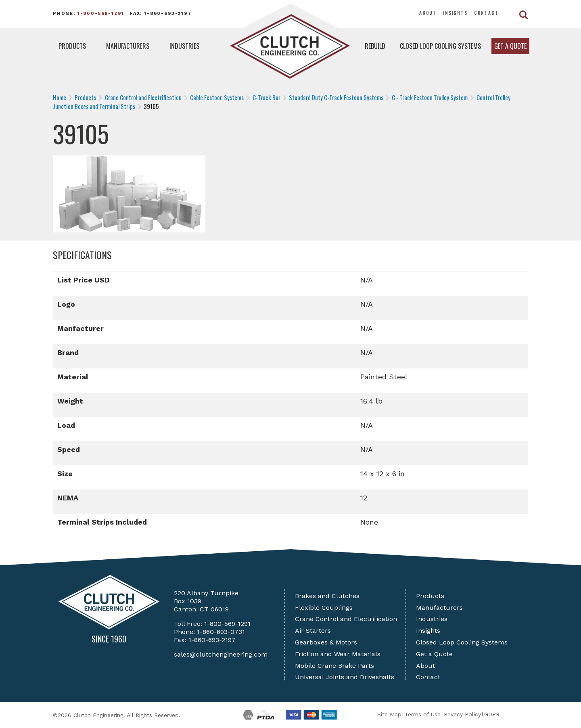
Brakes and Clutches (327, 596)
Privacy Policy (462, 714)
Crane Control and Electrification (346, 619)
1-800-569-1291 (101, 14)
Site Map (389, 714)
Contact (486, 13)
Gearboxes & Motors (326, 642)
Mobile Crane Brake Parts (334, 666)
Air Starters (313, 631)
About (428, 13)
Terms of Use (423, 714)
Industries (184, 46)
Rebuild (375, 46)
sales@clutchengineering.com (221, 654)
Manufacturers (128, 46)
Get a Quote (510, 46)
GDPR (492, 714)
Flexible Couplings (324, 608)
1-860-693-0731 (221, 632)
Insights (455, 13)
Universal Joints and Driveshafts (345, 677)
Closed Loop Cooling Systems (440, 46)
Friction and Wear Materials (338, 654)
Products (72, 46)
